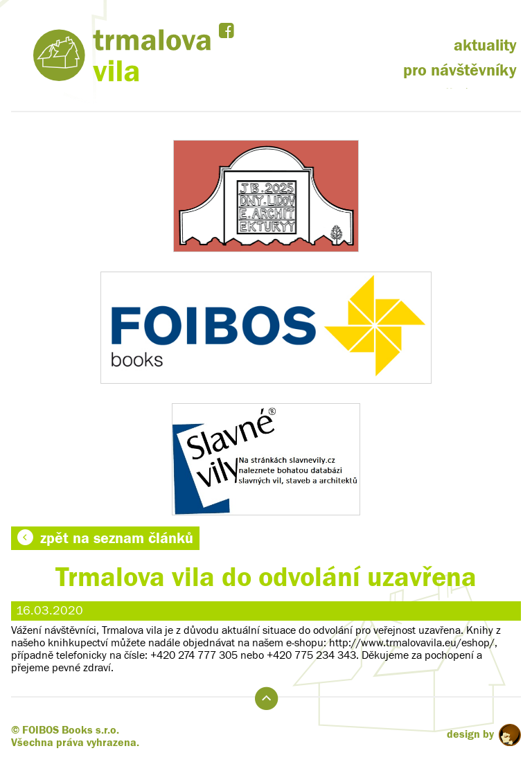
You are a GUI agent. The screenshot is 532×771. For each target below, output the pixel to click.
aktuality (485, 45)
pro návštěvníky (460, 70)
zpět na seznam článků (105, 538)
